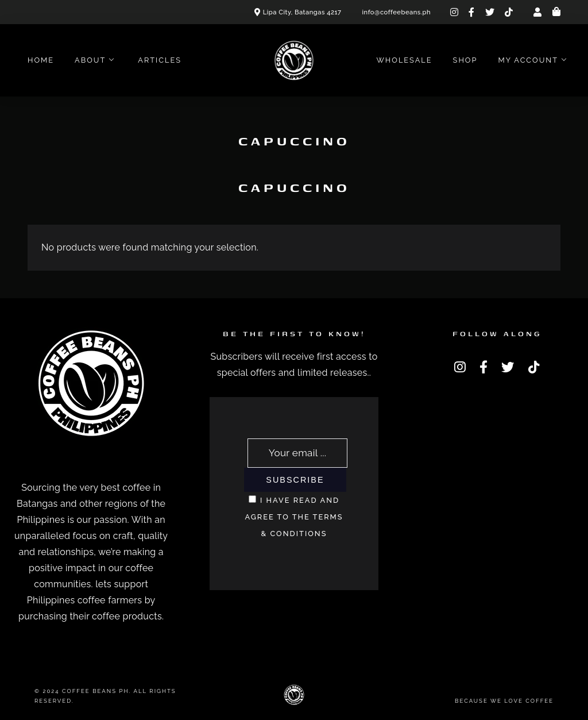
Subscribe (295, 480)
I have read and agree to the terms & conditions (294, 517)
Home (41, 60)
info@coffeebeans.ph (397, 12)
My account (528, 60)
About (90, 60)
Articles (160, 60)
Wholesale (404, 60)
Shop (465, 60)
